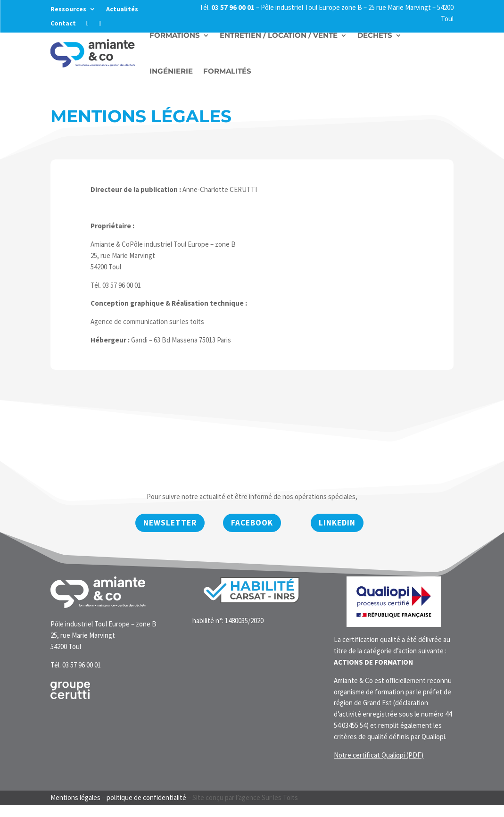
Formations (175, 35)
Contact (63, 24)
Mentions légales (75, 797)
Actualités (122, 9)
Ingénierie (171, 71)
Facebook (252, 523)
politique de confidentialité (146, 797)
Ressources (68, 9)
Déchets (375, 35)
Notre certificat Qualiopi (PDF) (379, 755)
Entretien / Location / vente (279, 35)
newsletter (170, 523)
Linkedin (337, 523)
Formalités (227, 71)
